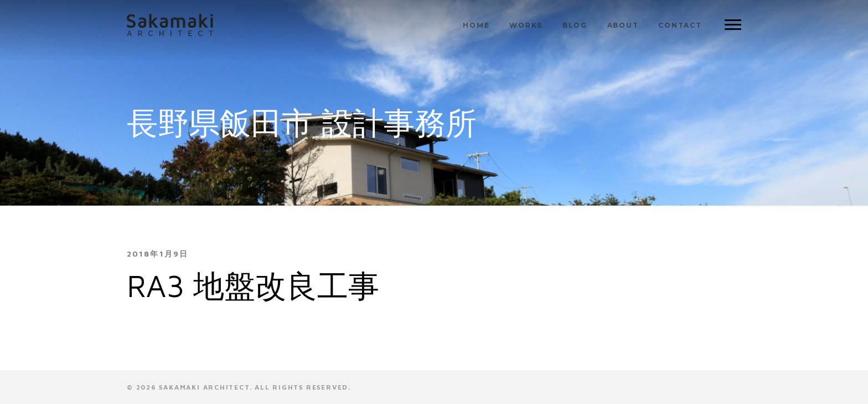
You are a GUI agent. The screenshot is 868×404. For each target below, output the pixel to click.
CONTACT (680, 25)
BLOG (575, 25)
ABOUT (623, 25)
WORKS (526, 25)
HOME (476, 25)
